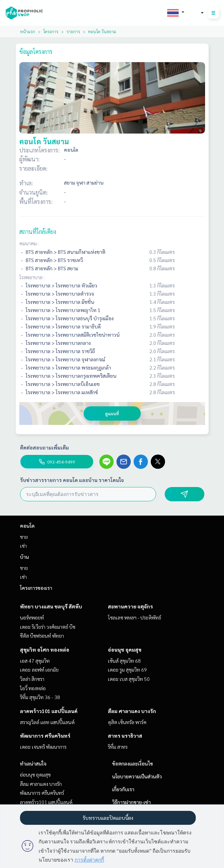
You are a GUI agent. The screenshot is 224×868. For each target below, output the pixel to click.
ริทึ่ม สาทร (118, 747)
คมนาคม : (29, 243)
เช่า (23, 546)
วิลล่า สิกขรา (32, 679)
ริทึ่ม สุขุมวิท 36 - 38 (40, 697)
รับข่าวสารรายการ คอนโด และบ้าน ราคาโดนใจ (72, 480)
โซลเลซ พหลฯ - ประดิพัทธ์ (135, 617)
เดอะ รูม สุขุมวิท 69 (127, 669)
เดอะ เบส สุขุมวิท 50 (129, 679)
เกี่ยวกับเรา (123, 789)
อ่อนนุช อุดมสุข (125, 649)
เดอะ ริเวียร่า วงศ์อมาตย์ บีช (48, 627)
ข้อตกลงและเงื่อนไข (133, 763)
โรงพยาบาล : (32, 277)
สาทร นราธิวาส (125, 736)
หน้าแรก (28, 31)
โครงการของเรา (36, 588)
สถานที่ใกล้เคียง (38, 232)
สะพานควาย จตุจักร (130, 606)
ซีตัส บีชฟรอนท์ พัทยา (42, 636)
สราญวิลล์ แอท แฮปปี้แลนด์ (47, 722)
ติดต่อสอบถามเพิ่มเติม (44, 447)
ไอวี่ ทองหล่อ (33, 688)
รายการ (73, 31)
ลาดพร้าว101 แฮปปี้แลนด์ (49, 711)
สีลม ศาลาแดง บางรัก (132, 711)
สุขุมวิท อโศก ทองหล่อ (45, 649)
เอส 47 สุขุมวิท (35, 661)
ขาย (24, 537)
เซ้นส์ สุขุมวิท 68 (124, 661)
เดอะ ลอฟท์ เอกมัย (39, 669)
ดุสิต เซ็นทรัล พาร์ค (127, 722)
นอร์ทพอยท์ (32, 617)
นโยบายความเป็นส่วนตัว (137, 776)
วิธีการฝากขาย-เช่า (131, 802)
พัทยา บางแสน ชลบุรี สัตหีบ (51, 606)
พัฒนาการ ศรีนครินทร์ (45, 736)
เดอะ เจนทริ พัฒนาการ (43, 747)
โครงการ (51, 31)
